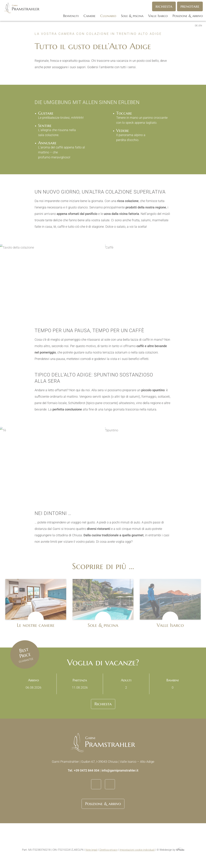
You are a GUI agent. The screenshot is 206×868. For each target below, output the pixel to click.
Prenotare (190, 6)
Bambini (173, 684)
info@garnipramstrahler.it (120, 770)
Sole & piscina (132, 16)
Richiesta (164, 6)
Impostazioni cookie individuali (137, 850)
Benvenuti (71, 16)
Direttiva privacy (109, 850)
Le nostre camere (36, 625)
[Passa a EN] (201, 26)
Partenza (80, 684)
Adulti (126, 684)
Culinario (108, 16)
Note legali (91, 850)
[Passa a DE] (197, 26)
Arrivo (33, 684)
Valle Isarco (158, 16)
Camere (89, 16)
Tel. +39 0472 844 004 (84, 770)
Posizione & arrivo (188, 16)
